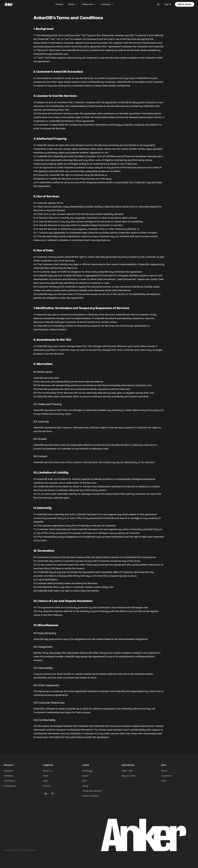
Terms (164, 771)
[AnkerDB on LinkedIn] (46, 794)
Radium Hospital (90, 796)
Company (107, 4)
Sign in (168, 4)
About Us (47, 771)
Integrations (10, 786)
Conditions (166, 776)
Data (164, 781)
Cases (73, 4)
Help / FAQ (127, 771)
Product (59, 4)
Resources (89, 4)
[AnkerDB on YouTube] (53, 794)
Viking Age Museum (92, 791)
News (46, 776)
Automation (9, 781)
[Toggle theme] (158, 4)
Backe (86, 776)
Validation (9, 776)
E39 (84, 781)
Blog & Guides (129, 776)
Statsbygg (87, 771)
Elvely (85, 786)
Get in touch (185, 4)
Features (8, 771)
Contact (47, 786)
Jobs (45, 781)
